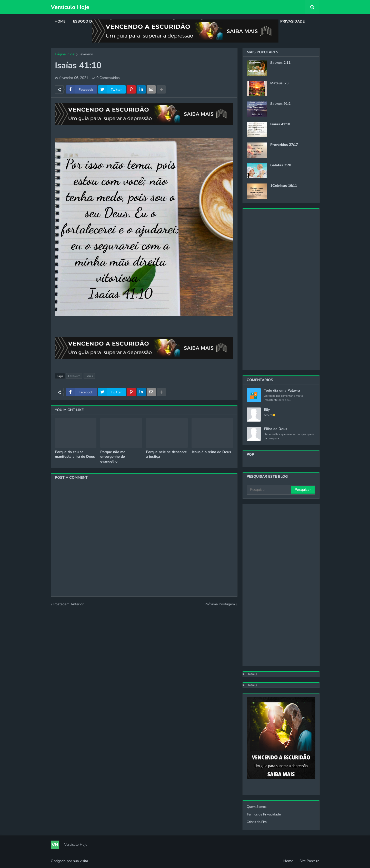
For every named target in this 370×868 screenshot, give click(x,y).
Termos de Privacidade (264, 814)
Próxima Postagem (220, 604)
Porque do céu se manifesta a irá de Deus (75, 454)
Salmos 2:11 (280, 63)
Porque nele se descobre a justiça (166, 454)
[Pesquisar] (269, 490)
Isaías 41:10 (280, 124)
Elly (267, 410)
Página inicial (65, 54)
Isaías (89, 376)
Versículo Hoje (70, 7)
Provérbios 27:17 (284, 145)
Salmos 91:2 (280, 104)
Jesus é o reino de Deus (211, 452)
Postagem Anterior (68, 604)
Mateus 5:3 (279, 83)
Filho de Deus (276, 429)
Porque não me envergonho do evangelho (113, 457)
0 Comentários (108, 78)
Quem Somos (257, 807)
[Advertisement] (281, 289)
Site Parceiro (309, 861)
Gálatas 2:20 (281, 165)
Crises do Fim (257, 822)
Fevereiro (86, 54)
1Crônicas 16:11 (284, 186)
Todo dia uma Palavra (282, 391)
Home (288, 861)
